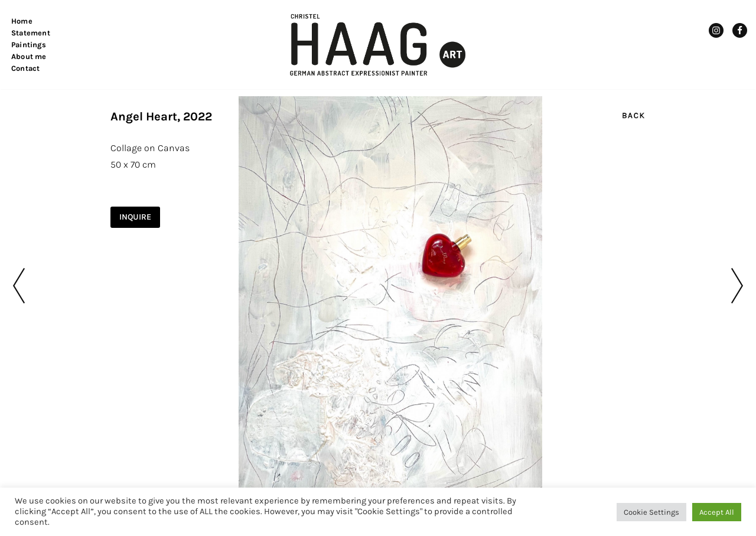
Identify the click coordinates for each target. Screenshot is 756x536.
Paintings (29, 45)
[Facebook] (740, 30)
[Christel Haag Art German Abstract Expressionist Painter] (378, 45)
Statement (31, 33)
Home (22, 21)
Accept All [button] (717, 512)
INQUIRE (135, 217)
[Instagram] (716, 30)
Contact (25, 68)
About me (29, 56)
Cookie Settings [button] (651, 512)
